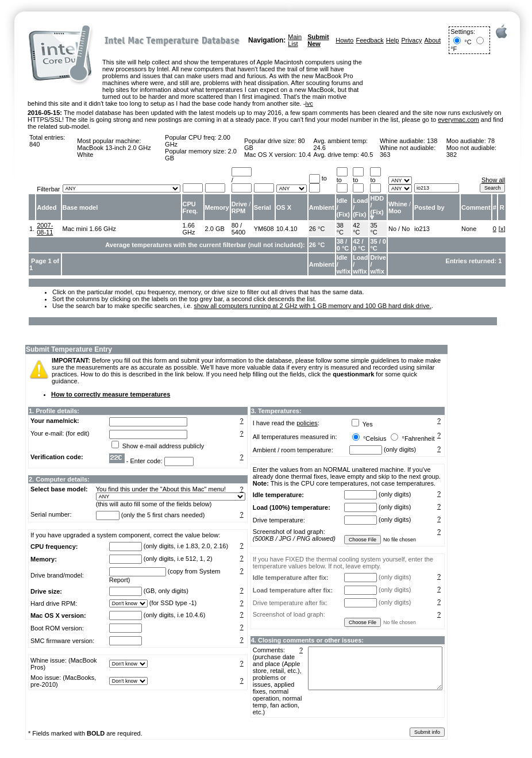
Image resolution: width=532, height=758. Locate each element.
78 (491, 141)
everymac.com (458, 120)
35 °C (373, 229)
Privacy (411, 40)
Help (393, 40)
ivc (309, 103)
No (392, 229)
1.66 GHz (189, 229)
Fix (343, 214)
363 (385, 155)
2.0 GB (215, 229)
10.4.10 (287, 229)
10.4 (305, 155)
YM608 (264, 229)
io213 (422, 229)
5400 (238, 232)
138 (432, 141)
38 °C (340, 229)
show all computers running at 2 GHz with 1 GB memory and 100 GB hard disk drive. (312, 306)
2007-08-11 (45, 229)
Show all (494, 180)
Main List (295, 40)
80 (235, 225)
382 (452, 155)
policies (307, 423)
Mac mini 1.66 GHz (90, 229)
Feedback (369, 40)
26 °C (317, 229)
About (432, 40)
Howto (344, 40)
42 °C (356, 229)
